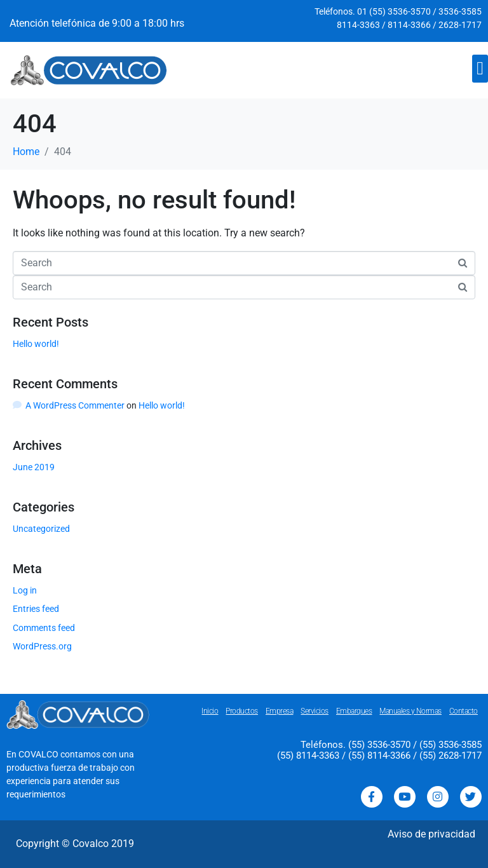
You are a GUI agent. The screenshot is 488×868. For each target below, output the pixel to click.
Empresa (280, 711)
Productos (242, 711)
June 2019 (34, 467)
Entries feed (36, 609)
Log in (25, 590)
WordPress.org (42, 646)
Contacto (464, 711)
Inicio (210, 711)
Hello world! (36, 344)
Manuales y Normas (410, 711)
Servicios (315, 711)
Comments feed (44, 628)
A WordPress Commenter (75, 405)
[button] (480, 69)
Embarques (354, 711)
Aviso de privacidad (431, 834)
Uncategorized (41, 529)
